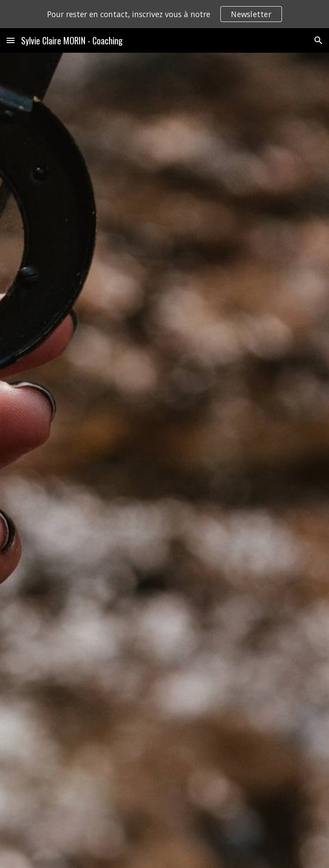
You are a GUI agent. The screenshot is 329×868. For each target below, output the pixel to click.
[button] (11, 40)
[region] (164, 14)
